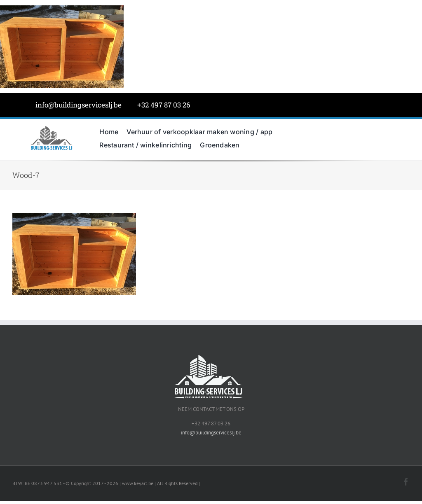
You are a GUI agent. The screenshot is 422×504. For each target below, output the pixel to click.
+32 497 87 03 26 (164, 105)
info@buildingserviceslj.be (79, 105)
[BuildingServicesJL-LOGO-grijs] (51, 128)
